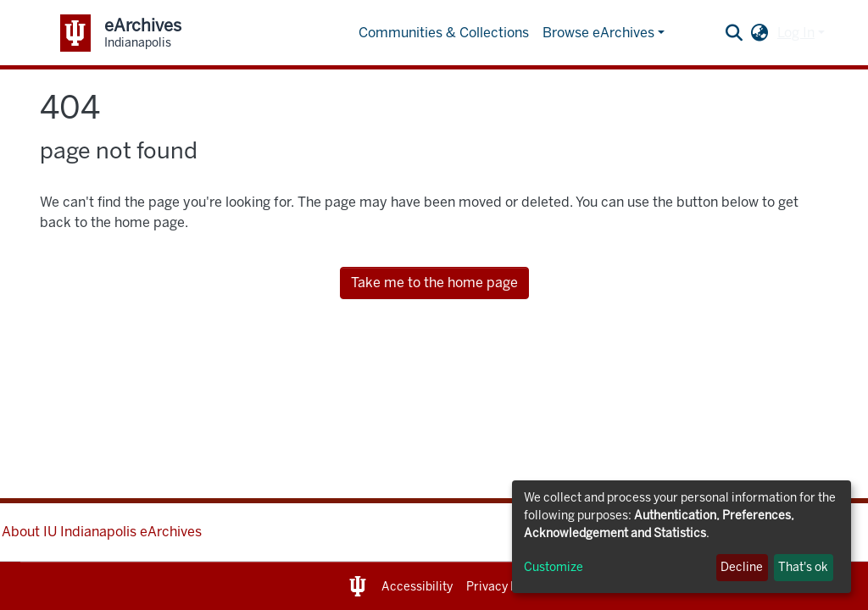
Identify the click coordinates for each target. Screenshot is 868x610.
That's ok (803, 567)
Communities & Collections (444, 33)
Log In (796, 33)
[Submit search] (734, 33)
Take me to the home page (434, 283)
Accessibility (417, 587)
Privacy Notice (506, 587)
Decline (742, 567)
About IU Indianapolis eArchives (102, 532)
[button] (760, 33)
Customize (554, 567)
